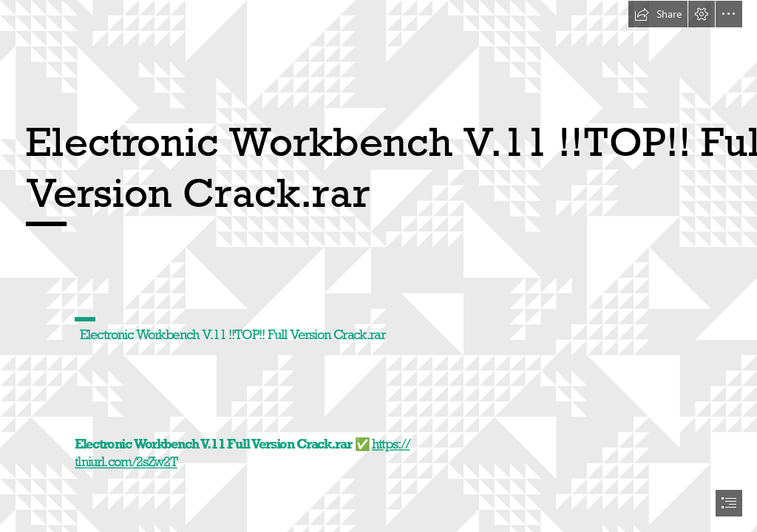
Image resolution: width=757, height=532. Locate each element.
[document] (378, 266)
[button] (658, 14)
